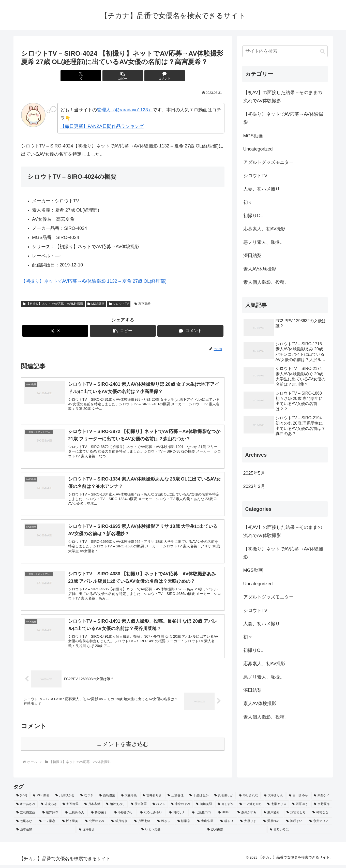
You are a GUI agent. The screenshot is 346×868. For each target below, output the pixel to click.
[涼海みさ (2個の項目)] (107, 833)
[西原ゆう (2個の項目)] (300, 807)
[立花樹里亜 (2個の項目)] (26, 816)
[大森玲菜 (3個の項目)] (129, 799)
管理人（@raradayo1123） (125, 110)
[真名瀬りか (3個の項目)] (224, 799)
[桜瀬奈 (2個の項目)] (185, 825)
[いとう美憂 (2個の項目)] (171, 833)
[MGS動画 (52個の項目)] (41, 799)
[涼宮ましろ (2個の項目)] (297, 816)
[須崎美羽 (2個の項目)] (204, 807)
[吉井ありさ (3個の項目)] (152, 799)
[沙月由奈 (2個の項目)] (236, 833)
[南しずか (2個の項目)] (226, 807)
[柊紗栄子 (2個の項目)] (100, 816)
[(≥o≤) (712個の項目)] (22, 799)
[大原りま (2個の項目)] (249, 825)
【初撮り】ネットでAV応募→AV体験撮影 (53, 304)
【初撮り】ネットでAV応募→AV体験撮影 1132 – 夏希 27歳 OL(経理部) (94, 281)
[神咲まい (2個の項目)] (295, 825)
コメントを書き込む (123, 747)
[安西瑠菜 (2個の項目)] (71, 807)
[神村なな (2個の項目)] (321, 816)
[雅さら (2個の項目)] (165, 825)
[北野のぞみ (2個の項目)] (95, 825)
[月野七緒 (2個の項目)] (143, 825)
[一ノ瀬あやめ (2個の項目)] (251, 807)
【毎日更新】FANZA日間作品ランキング (102, 126)
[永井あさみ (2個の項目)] (26, 807)
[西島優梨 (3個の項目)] (107, 799)
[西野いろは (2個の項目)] (300, 833)
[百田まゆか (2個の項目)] (298, 799)
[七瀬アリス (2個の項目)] (277, 807)
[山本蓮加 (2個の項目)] (45, 833)
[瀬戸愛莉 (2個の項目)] (272, 816)
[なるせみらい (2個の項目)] (152, 816)
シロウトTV (119, 304)
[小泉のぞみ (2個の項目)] (181, 807)
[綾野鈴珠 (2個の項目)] (51, 816)
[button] (123, 76)
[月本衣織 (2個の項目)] (92, 807)
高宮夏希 (142, 304)
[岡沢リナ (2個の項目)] (178, 816)
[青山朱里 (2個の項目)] (206, 825)
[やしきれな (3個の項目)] (249, 799)
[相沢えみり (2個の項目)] (116, 807)
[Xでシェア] (88, 76)
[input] (285, 51)
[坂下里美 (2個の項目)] (71, 825)
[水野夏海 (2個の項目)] (322, 807)
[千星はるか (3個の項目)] (199, 799)
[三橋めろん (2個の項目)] (75, 816)
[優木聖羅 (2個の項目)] (139, 807)
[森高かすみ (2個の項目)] (248, 816)
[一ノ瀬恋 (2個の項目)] (48, 825)
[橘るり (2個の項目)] (228, 825)
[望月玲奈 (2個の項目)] (120, 825)
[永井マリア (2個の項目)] (320, 825)
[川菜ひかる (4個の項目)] (65, 799)
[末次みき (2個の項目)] (49, 807)
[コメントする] (157, 76)
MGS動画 (96, 304)
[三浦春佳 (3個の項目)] (176, 799)
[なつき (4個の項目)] (87, 799)
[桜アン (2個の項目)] (159, 807)
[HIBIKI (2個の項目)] (225, 816)
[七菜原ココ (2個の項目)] (202, 816)
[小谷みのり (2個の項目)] (124, 816)
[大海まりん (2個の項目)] (274, 799)
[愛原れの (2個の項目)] (272, 825)
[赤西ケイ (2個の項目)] (322, 799)
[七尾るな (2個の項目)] (25, 825)
